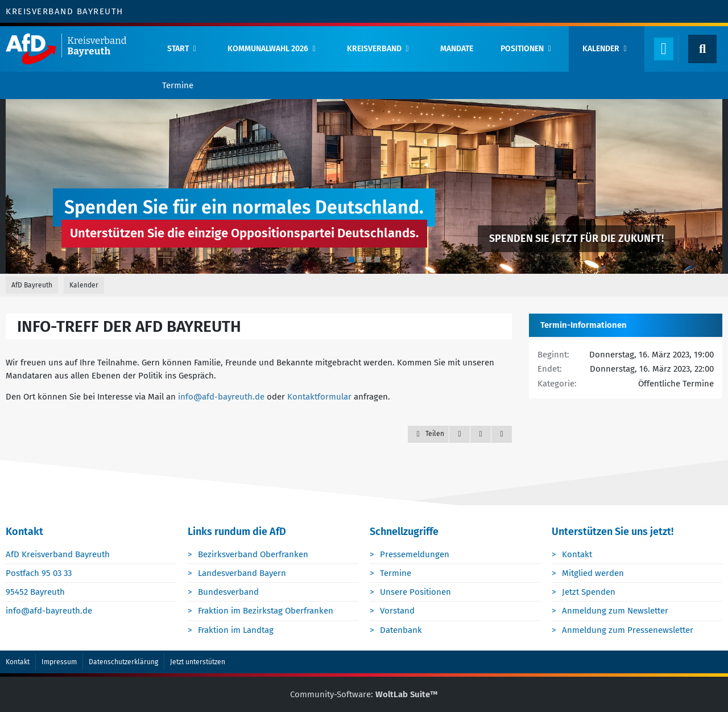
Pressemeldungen (415, 554)
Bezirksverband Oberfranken (253, 554)
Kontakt (577, 554)
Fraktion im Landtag (236, 630)
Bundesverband (228, 592)
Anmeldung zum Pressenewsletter (628, 630)
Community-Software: (364, 694)
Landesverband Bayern (242, 573)
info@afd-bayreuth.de (221, 397)
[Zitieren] (460, 434)
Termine (396, 573)
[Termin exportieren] (502, 434)
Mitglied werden (593, 573)
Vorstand (397, 611)
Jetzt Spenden (589, 592)
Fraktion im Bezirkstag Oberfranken (266, 611)
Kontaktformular (319, 397)
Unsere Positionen (415, 592)
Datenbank (401, 630)
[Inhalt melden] (481, 434)
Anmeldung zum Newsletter (615, 611)
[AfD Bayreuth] (77, 49)
